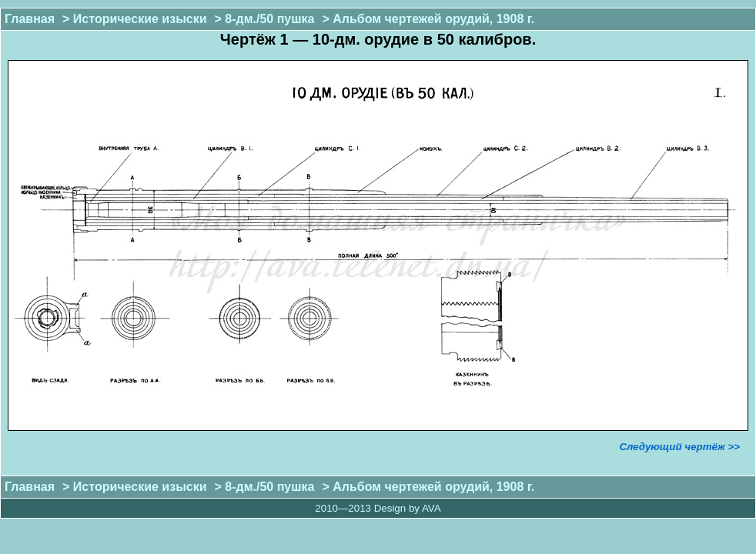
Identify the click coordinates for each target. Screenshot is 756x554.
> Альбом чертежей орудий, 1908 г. (428, 19)
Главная (30, 19)
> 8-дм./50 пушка (265, 19)
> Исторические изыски (134, 19)
